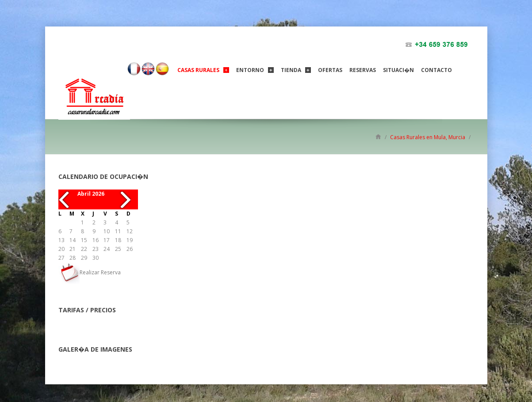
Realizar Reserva (90, 272)
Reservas (363, 70)
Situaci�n (398, 70)
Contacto (436, 70)
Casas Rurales (198, 70)
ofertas (330, 70)
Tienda (291, 70)
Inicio (378, 136)
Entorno (250, 70)
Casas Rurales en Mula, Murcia (428, 137)
